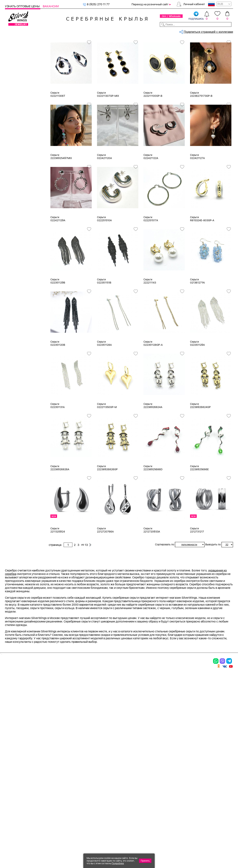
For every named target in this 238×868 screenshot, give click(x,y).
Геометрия (16, 496)
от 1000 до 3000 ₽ (22, 534)
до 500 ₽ (15, 522)
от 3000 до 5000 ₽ (22, 540)
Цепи (9, 150)
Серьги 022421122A (151, 184)
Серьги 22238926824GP (200, 433)
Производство (128, 766)
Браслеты (16, 84)
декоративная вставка (24, 310)
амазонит (16, 281)
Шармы (14, 78)
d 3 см (13, 366)
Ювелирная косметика (20, 138)
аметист (15, 287)
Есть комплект (19, 229)
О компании (185, 31)
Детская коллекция (18, 126)
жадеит (14, 316)
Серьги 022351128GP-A (153, 371)
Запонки (15, 114)
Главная (52, 42)
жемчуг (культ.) (20, 334)
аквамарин (16, 275)
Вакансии (51, 6)
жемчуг (14, 322)
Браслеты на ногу (21, 102)
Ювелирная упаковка (23, 55)
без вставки (17, 257)
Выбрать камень (31, 31)
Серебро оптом (65, 42)
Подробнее (118, 863)
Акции (121, 778)
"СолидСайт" (101, 834)
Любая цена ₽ (18, 516)
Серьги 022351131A (58, 433)
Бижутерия (78, 31)
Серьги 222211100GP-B (153, 122)
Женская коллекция (19, 49)
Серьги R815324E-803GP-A (202, 246)
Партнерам (116, 31)
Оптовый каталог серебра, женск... (90, 42)
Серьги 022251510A (104, 246)
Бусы (12, 108)
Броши (14, 96)
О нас (158, 778)
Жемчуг (14, 435)
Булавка (15, 472)
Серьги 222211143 (150, 309)
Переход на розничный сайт (150, 4)
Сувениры (12, 132)
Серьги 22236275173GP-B (201, 122)
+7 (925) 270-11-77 (185, 850)
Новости (133, 31)
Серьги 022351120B (58, 371)
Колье (13, 90)
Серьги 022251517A (151, 246)
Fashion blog (163, 799)
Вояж (13, 429)
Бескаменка (17, 423)
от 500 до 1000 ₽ (21, 528)
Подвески (16, 72)
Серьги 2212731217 (197, 558)
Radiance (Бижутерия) (24, 411)
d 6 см (13, 390)
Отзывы (227, 31)
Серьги (14, 66)
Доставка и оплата (169, 766)
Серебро (15, 180)
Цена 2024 (16, 241)
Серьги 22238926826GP (107, 495)
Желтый (15, 208)
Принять (145, 861)
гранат (14, 305)
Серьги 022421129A (58, 246)
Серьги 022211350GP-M (107, 433)
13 (193, 57)
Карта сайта (163, 805)
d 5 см (13, 384)
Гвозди (14, 490)
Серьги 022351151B (104, 309)
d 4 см (13, 378)
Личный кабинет (194, 4)
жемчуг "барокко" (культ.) (27, 328)
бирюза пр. (17, 299)
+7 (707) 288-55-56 (215, 856)
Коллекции (97, 31)
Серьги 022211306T (58, 122)
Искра (13, 441)
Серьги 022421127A (197, 184)
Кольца (14, 61)
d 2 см (13, 360)
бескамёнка (17, 293)
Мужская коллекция (19, 120)
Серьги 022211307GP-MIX (108, 122)
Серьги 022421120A (104, 184)
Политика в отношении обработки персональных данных (128, 814)
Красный (15, 214)
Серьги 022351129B (58, 309)
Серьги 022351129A (197, 371)
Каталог (11, 31)
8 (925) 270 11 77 (96, 4)
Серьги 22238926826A (60, 495)
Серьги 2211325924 (58, 558)
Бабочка (15, 467)
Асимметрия (18, 461)
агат (12, 269)
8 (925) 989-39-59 (218, 850)
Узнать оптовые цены (23, 6)
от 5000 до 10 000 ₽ (23, 546)
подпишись (196, 16)
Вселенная (16, 484)
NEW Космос (18, 263)
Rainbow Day (17, 417)
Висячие (15, 478)
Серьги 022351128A (104, 371)
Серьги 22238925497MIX (61, 184)
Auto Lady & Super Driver (25, 405)
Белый (13, 202)
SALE (49, 31)
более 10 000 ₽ (19, 552)
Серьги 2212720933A (152, 558)
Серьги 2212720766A (105, 558)
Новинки (61, 31)
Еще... (9, 340)
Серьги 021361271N (197, 309)
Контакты (166, 31)
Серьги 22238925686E (199, 495)
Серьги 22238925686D (153, 495)
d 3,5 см (15, 372)
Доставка (149, 31)
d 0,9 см (15, 354)
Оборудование (208, 31)
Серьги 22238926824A (153, 433)
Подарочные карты (18, 144)
